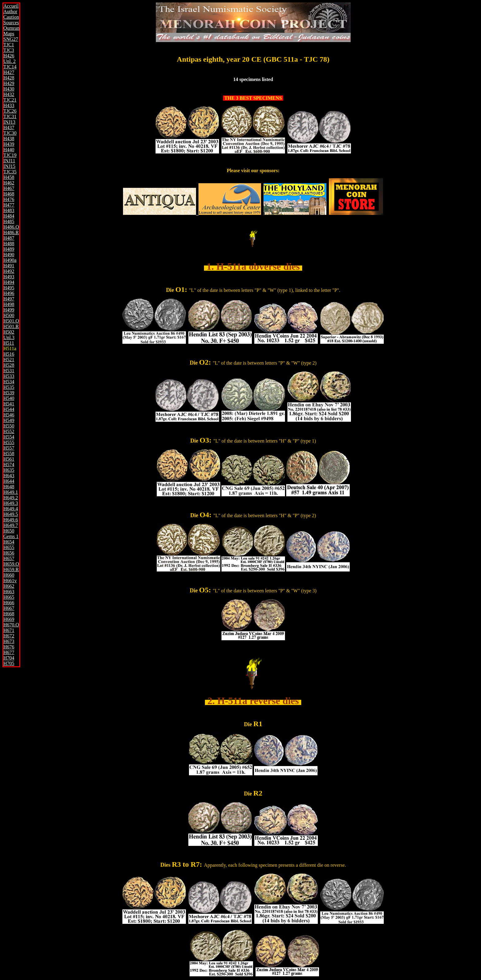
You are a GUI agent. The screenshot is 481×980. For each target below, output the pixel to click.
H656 (9, 553)
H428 (9, 78)
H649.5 (11, 514)
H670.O (11, 625)
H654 (9, 542)
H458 (9, 177)
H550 (9, 426)
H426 (9, 56)
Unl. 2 (10, 61)
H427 (9, 72)
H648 (9, 487)
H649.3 (11, 503)
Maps (9, 34)
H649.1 (11, 492)
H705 (9, 663)
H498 (9, 304)
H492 (9, 271)
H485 (9, 221)
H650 (9, 531)
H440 (9, 150)
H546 (9, 415)
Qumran (11, 28)
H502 (9, 332)
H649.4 (11, 509)
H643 (9, 476)
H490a (10, 260)
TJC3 (9, 50)
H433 (9, 105)
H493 (9, 277)
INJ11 (9, 161)
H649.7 (11, 525)
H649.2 (11, 498)
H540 (9, 398)
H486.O (11, 227)
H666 (9, 603)
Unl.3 (9, 337)
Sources (11, 23)
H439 (9, 144)
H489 (9, 249)
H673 (9, 641)
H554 (9, 437)
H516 (9, 354)
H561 (9, 459)
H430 (9, 89)
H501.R (11, 326)
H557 (9, 448)
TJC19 (10, 155)
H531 (9, 371)
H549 (9, 420)
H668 (9, 614)
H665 (9, 597)
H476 (9, 199)
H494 (9, 282)
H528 (9, 365)
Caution (11, 17)
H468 (9, 194)
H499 (9, 310)
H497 (9, 299)
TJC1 (9, 45)
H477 (9, 205)
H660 (9, 575)
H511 (9, 343)
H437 (9, 128)
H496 (9, 293)
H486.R (11, 232)
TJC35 (10, 172)
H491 (9, 266)
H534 (9, 382)
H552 (9, 431)
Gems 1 (11, 536)
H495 (9, 288)
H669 (9, 619)
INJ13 (9, 122)
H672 (9, 636)
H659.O (11, 564)
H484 (9, 216)
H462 (9, 183)
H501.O (11, 321)
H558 (9, 453)
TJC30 (10, 133)
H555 (9, 442)
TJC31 (10, 116)
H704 (9, 658)
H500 (9, 315)
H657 (9, 558)
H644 (9, 481)
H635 (9, 470)
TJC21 (10, 100)
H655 (9, 547)
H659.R (11, 569)
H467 (9, 188)
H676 (9, 647)
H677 (9, 652)
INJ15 (9, 166)
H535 (9, 387)
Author (10, 12)
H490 (9, 255)
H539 (9, 393)
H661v (10, 581)
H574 (9, 465)
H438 (9, 139)
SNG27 (11, 39)
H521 (9, 360)
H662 (9, 586)
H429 (9, 83)
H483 (9, 210)
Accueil (11, 6)
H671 (9, 630)
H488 (9, 244)
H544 (9, 409)
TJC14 (10, 67)
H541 (9, 404)
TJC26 (10, 111)
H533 (9, 376)
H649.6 (11, 520)
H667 (9, 608)
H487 (9, 238)
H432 (9, 94)
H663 (9, 592)
